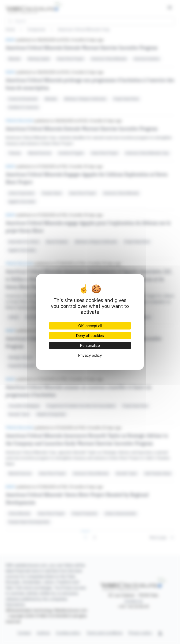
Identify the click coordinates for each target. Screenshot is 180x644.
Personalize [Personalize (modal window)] (90, 345)
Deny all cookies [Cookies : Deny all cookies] (90, 336)
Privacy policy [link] (90, 355)
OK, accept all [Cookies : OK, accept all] (90, 326)
